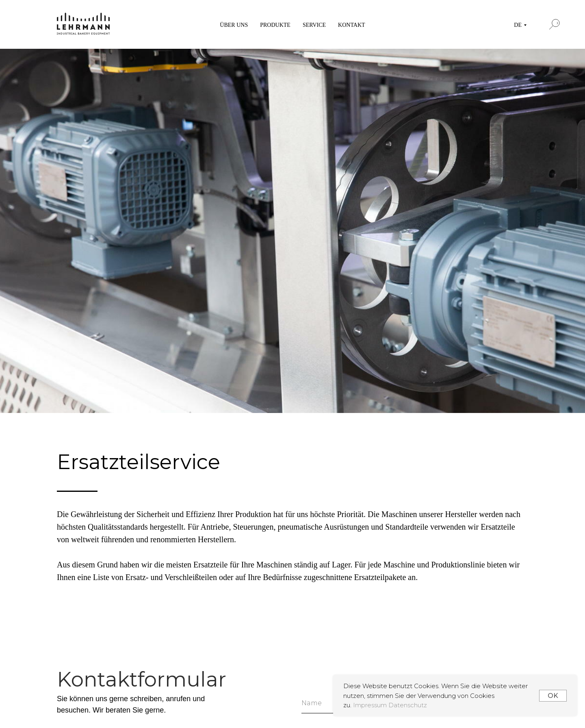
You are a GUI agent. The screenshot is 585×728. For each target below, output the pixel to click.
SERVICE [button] (314, 25)
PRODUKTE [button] (275, 25)
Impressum (371, 705)
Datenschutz (408, 705)
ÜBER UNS (234, 25)
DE (518, 25)
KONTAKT (352, 25)
